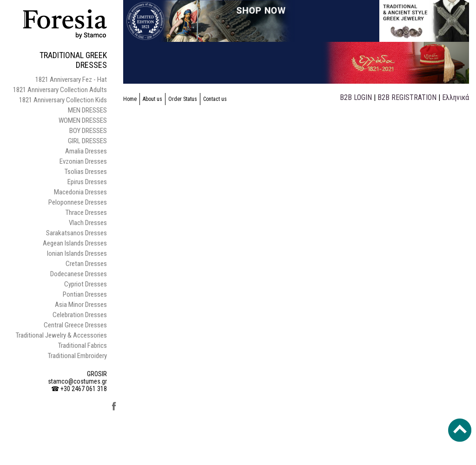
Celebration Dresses (80, 315)
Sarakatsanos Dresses (76, 233)
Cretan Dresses (86, 264)
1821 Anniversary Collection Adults (60, 90)
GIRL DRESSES (87, 141)
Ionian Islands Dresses (77, 253)
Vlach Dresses (88, 223)
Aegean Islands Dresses (75, 243)
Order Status (183, 99)
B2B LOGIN (356, 97)
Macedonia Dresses (80, 192)
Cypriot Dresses (86, 284)
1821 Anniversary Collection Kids (63, 100)
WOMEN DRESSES (83, 120)
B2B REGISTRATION (407, 97)
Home (130, 99)
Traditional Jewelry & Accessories (61, 335)
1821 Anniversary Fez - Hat (71, 80)
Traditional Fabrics (83, 345)
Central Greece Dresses (75, 325)
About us (152, 99)
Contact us (215, 99)
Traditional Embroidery (77, 356)
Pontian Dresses (85, 294)
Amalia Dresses (86, 151)
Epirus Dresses (87, 182)
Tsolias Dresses (86, 172)
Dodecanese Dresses (79, 274)
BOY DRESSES (88, 131)
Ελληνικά (456, 97)
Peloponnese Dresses (78, 202)
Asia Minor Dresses (81, 305)
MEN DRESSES (87, 110)
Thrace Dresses (86, 213)
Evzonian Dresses (83, 161)
